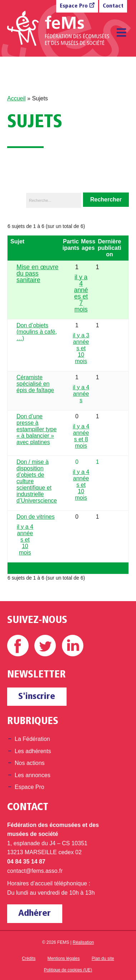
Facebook (18, 646)
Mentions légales (64, 958)
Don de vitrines (36, 517)
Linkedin (73, 646)
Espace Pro (74, 6)
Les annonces (33, 775)
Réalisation (83, 942)
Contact (113, 6)
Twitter (45, 646)
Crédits (29, 958)
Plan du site (103, 958)
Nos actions (30, 763)
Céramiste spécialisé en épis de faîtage (35, 384)
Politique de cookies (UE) (68, 970)
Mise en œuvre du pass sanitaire (37, 273)
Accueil (16, 98)
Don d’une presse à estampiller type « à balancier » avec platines (37, 429)
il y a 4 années (81, 394)
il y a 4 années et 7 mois (81, 293)
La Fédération (32, 739)
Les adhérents (33, 751)
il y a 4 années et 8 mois (81, 436)
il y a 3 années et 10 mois (81, 348)
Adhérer (35, 914)
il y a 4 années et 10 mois (81, 485)
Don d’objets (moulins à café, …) (37, 332)
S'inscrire (37, 697)
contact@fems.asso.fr (35, 871)
